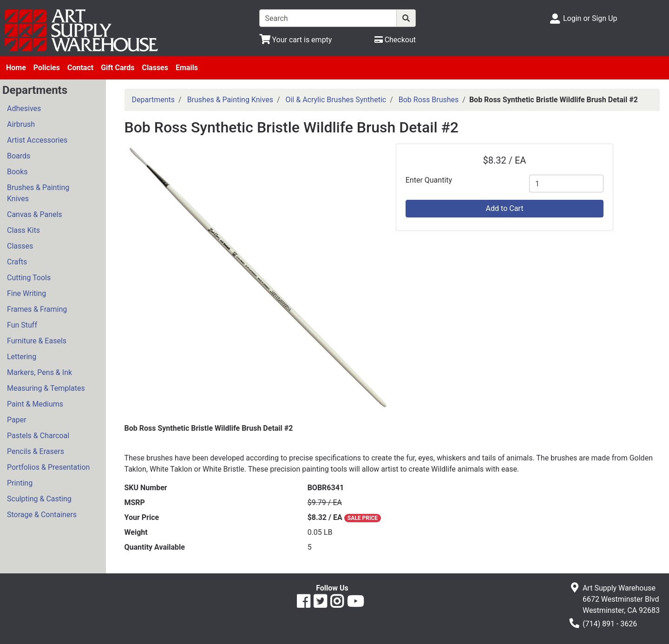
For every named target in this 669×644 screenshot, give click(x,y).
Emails (187, 68)
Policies (47, 68)
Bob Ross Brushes (429, 100)
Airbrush (21, 124)
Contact (80, 68)
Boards (19, 156)
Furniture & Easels (37, 341)
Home (16, 68)
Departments (154, 100)
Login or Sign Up (590, 18)
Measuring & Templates (46, 388)
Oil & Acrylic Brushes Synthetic (336, 100)
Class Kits (23, 230)
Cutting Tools (29, 278)
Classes (155, 68)
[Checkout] (395, 40)
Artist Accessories (37, 140)
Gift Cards (118, 68)
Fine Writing (26, 293)
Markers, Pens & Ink (39, 372)
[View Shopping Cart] (296, 40)
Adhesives (24, 108)
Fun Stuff (22, 325)
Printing (20, 483)
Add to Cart (505, 208)
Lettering (22, 357)
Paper (17, 420)
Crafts (17, 262)
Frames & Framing (37, 309)
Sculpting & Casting (39, 499)
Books (17, 172)
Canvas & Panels (35, 214)
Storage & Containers (42, 515)
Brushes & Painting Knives (38, 193)
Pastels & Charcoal (38, 436)
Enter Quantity (429, 180)
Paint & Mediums (35, 404)
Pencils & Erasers (36, 451)
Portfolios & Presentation (48, 467)
